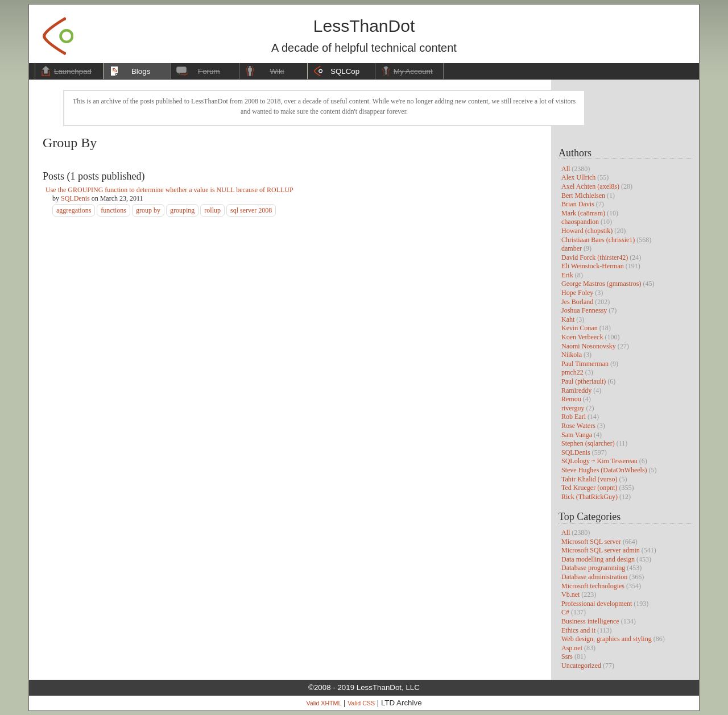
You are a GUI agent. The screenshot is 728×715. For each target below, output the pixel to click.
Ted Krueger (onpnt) (589, 488)
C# (565, 612)
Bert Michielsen (583, 196)
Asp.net (572, 648)
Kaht (568, 319)
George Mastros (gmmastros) (601, 284)
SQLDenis (576, 452)
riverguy (573, 408)
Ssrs (567, 656)
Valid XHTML (324, 703)
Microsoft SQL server (591, 542)
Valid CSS (361, 703)
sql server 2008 (251, 210)
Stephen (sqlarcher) (588, 443)
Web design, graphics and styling (607, 639)
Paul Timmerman (585, 364)
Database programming (593, 568)
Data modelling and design (598, 559)
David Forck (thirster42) (595, 257)
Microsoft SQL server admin (601, 550)
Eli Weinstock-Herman (593, 266)
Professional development (597, 604)
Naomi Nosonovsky (589, 346)
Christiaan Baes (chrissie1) (598, 240)
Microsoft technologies (593, 586)
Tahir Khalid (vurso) (589, 479)
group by (148, 210)
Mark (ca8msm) (583, 213)
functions (113, 210)
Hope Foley (577, 293)
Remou (571, 399)
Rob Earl (574, 417)
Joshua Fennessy (584, 310)
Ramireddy (576, 390)
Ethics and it (578, 630)
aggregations (74, 210)
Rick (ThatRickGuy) (590, 497)
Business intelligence (590, 621)
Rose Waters (578, 426)
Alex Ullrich (578, 177)
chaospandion (580, 222)
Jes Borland (577, 302)
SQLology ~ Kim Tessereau (599, 461)
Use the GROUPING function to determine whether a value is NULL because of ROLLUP (169, 190)
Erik (567, 275)
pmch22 (572, 372)
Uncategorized (581, 666)
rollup (212, 210)
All (566, 169)
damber (572, 248)
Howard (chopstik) (587, 231)
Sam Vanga (577, 435)
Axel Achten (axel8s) (590, 186)
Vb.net (570, 595)
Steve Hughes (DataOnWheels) (604, 470)
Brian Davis (578, 204)
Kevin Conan (580, 328)
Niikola (572, 355)
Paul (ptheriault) (584, 381)
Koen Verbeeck (582, 337)
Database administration (594, 577)
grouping (182, 210)
